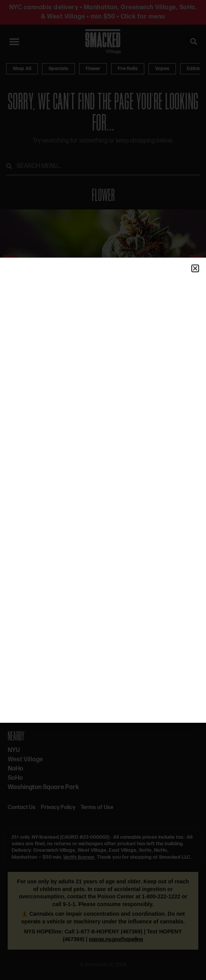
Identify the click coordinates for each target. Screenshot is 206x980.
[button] (195, 268)
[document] (103, 490)
